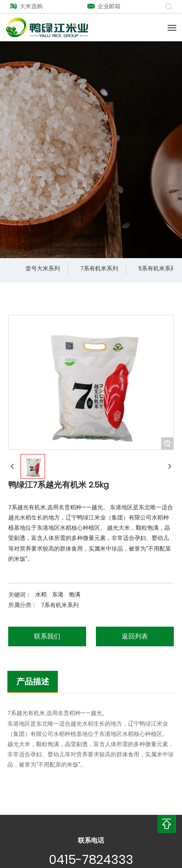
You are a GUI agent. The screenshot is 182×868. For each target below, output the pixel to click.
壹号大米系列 (43, 268)
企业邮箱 (104, 6)
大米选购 (26, 6)
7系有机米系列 (99, 268)
